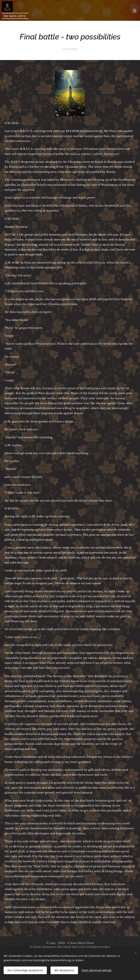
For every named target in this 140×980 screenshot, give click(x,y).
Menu (135, 11)
